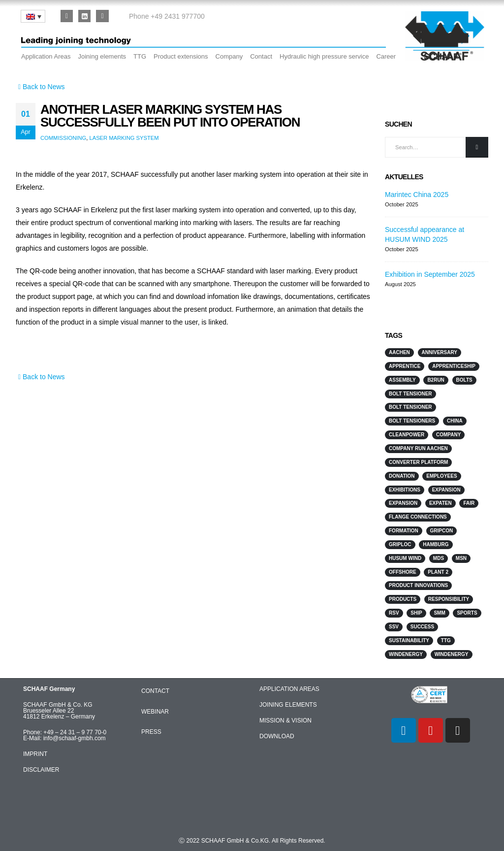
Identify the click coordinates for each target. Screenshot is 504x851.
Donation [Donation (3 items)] (402, 476)
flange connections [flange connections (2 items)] (418, 517)
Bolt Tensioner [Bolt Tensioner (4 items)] (410, 394)
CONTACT (155, 691)
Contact (261, 56)
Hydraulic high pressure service (324, 56)
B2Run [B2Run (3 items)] (436, 380)
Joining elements (102, 56)
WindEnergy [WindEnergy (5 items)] (452, 654)
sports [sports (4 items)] (467, 613)
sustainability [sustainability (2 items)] (409, 640)
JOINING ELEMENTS (288, 705)
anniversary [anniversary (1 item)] (440, 352)
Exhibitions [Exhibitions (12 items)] (405, 490)
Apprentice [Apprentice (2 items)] (405, 366)
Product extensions (181, 56)
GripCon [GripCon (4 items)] (442, 531)
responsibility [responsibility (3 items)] (449, 599)
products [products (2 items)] (403, 599)
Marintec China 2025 (417, 195)
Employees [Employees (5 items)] (441, 476)
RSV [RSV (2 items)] (394, 613)
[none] (33, 16)
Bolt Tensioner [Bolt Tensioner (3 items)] (410, 407)
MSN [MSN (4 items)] (461, 558)
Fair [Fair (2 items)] (469, 503)
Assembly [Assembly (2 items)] (402, 380)
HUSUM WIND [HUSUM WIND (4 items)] (405, 558)
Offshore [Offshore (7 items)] (403, 572)
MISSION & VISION (285, 720)
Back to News (40, 87)
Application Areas (46, 56)
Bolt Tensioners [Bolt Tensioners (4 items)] (412, 421)
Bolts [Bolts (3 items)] (464, 380)
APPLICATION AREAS (289, 689)
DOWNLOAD (277, 736)
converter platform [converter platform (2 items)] (418, 462)
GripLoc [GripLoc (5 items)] (400, 544)
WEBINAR (155, 712)
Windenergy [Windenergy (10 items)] (406, 654)
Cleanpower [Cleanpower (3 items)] (407, 435)
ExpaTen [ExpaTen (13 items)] (441, 503)
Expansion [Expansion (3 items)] (446, 490)
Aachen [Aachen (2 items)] (399, 352)
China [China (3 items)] (455, 421)
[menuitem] (33, 16)
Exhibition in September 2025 (430, 274)
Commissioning (63, 138)
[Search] (477, 147)
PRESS (151, 732)
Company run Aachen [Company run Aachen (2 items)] (418, 448)
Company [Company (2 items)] (448, 435)
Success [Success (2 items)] (422, 627)
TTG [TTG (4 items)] (446, 640)
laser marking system (124, 138)
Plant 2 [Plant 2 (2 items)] (438, 572)
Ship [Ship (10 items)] (416, 613)
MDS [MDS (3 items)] (439, 558)
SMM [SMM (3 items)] (439, 613)
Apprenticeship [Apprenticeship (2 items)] (454, 366)
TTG (140, 56)
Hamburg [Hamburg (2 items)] (436, 544)
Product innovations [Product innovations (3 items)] (418, 585)
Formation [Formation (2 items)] (404, 531)
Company (229, 56)
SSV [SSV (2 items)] (394, 627)
